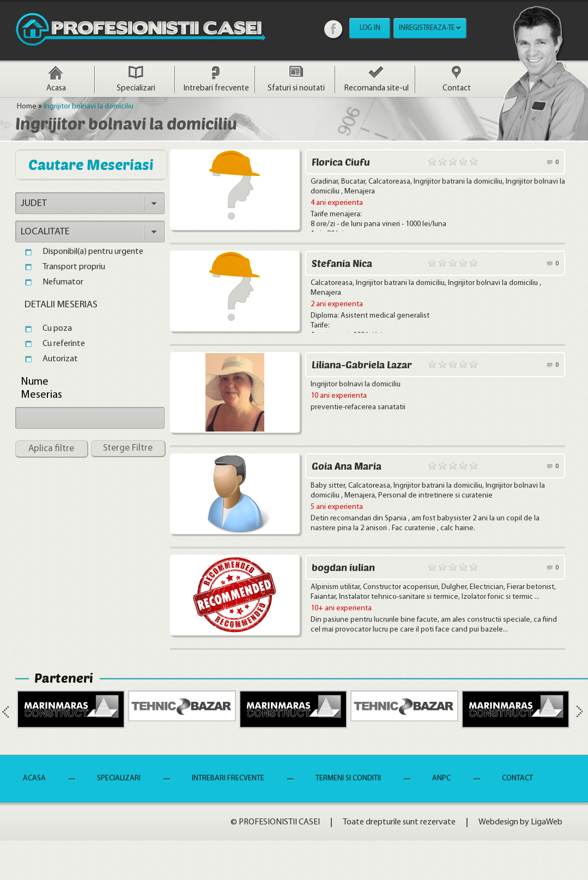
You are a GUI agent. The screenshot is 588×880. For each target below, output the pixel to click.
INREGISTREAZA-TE (427, 28)
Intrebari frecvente (216, 89)
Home (27, 107)
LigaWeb (547, 822)
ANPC (441, 778)
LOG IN (370, 28)
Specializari (136, 89)
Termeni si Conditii (348, 778)
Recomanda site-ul (377, 89)
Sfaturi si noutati (296, 89)
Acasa (56, 89)
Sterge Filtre (128, 448)
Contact (457, 89)
